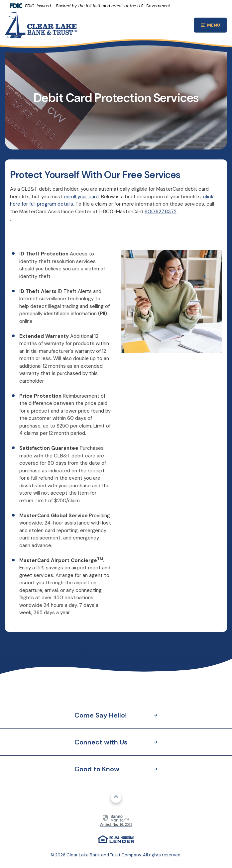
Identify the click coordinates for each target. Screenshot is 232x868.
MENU (214, 26)
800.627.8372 (161, 212)
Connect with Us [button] (116, 742)
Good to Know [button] (116, 769)
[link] (116, 820)
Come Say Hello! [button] (116, 715)
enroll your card (81, 197)
